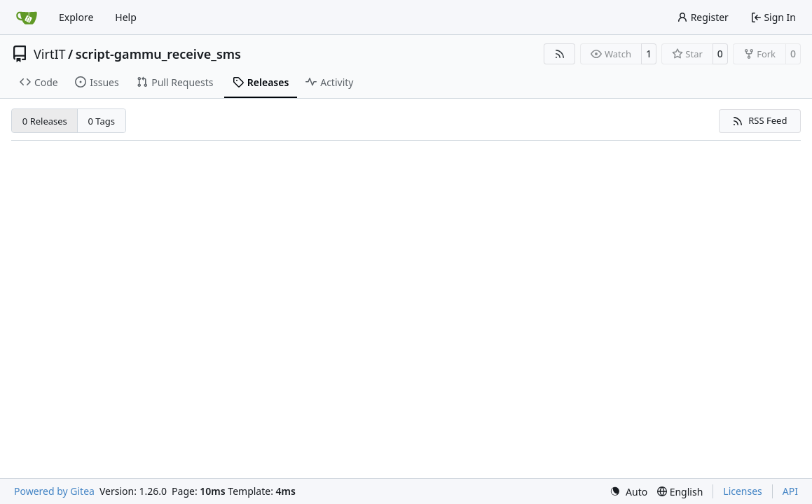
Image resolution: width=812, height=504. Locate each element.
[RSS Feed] (560, 54)
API (790, 491)
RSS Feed (759, 120)
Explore (76, 17)
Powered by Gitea (54, 491)
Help (126, 17)
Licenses (743, 491)
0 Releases (45, 121)
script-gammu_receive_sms (158, 54)
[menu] (628, 492)
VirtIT (50, 54)
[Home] (27, 17)
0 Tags (102, 121)
